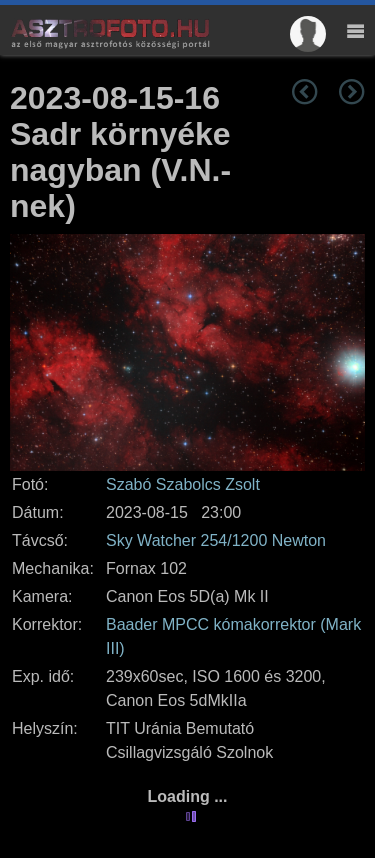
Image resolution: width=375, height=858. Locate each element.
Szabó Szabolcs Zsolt (183, 484)
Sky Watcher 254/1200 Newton (216, 540)
